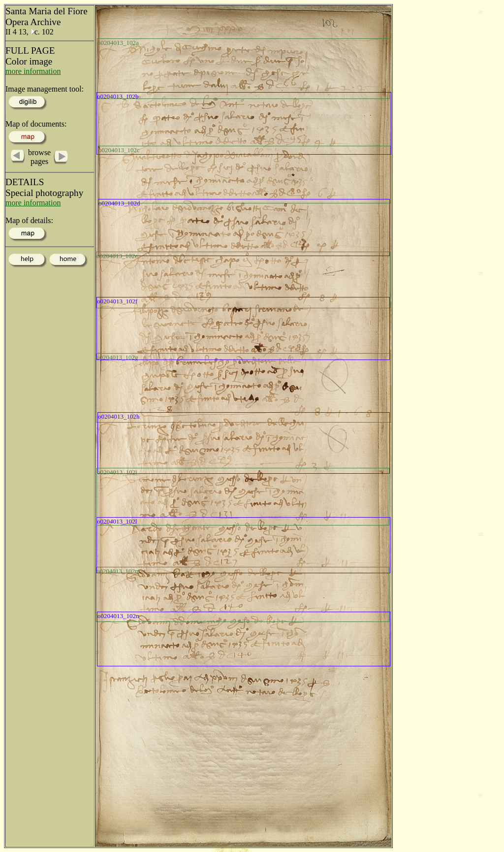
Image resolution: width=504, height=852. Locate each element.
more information (33, 71)
